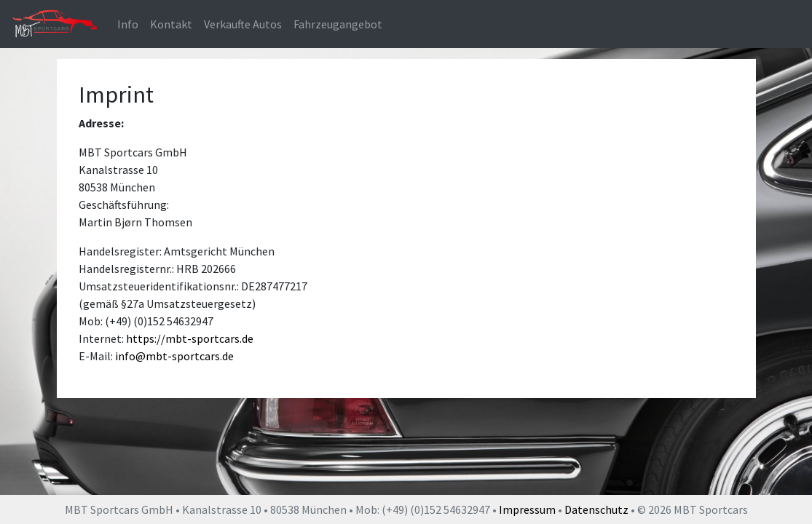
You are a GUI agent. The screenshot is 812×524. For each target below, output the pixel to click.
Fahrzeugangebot (338, 24)
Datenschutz (596, 509)
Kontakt (171, 24)
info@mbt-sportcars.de (174, 356)
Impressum (527, 509)
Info (128, 24)
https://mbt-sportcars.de (190, 338)
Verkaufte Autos (243, 24)
